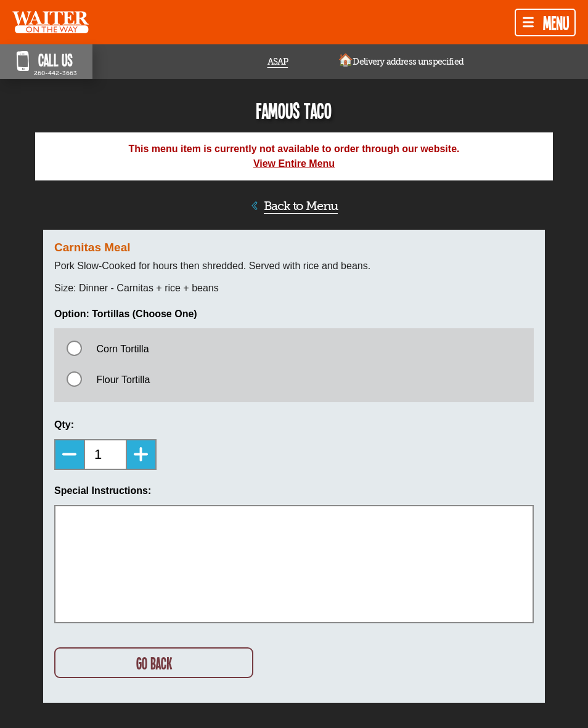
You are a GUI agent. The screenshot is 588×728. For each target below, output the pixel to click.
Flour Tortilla (123, 380)
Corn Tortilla (122, 349)
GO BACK (154, 663)
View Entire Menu (294, 164)
